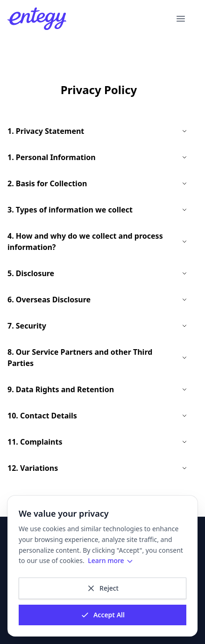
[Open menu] (181, 19)
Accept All (102, 615)
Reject (102, 588)
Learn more (110, 560)
